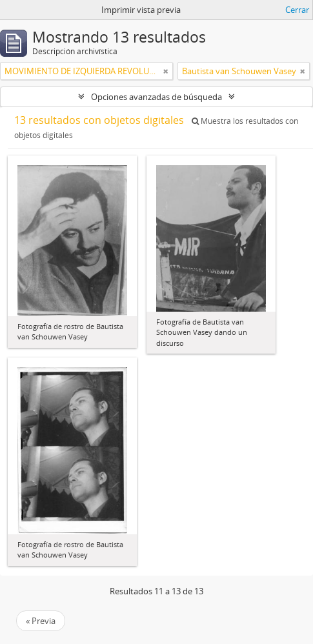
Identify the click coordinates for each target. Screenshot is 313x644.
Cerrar (297, 10)
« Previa (41, 621)
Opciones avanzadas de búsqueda (156, 97)
